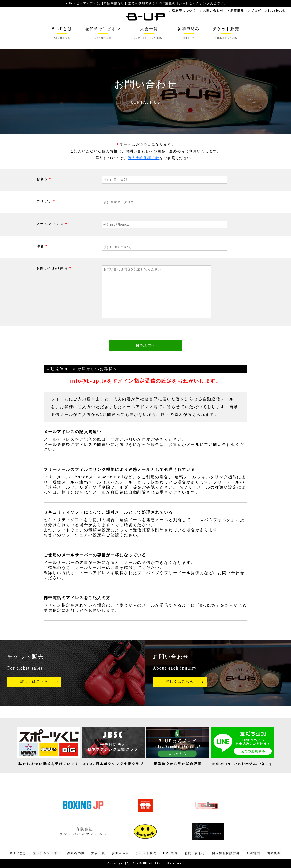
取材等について (183, 11)
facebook (276, 11)
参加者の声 (76, 853)
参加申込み (189, 33)
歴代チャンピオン (102, 33)
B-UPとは (61, 33)
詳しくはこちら (34, 682)
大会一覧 (149, 33)
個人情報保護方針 (143, 158)
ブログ (256, 11)
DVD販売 (171, 853)
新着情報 (237, 11)
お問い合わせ (212, 11)
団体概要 (274, 853)
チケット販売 (227, 33)
